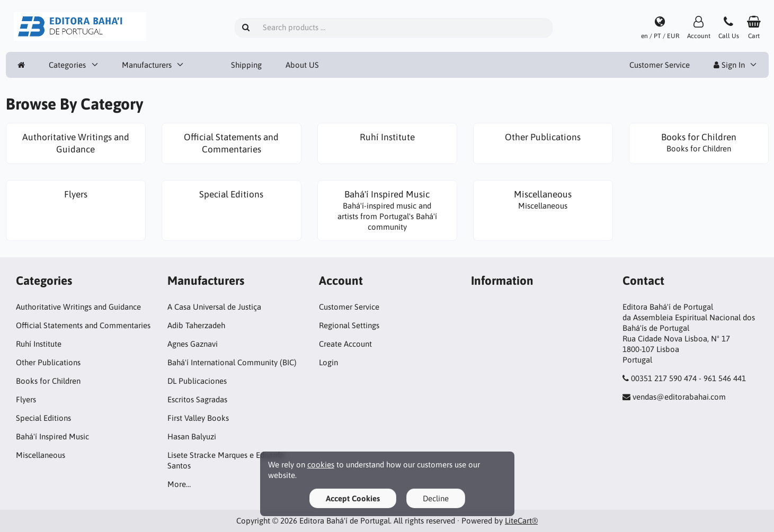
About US (302, 65)
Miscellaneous (41, 455)
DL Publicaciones (197, 381)
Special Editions (43, 418)
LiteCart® (521, 521)
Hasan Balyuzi (192, 436)
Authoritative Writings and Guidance (78, 307)
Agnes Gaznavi (193, 344)
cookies (321, 465)
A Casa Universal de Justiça (214, 307)
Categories (67, 65)
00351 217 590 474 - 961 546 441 (688, 378)
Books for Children (48, 381)
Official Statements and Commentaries (83, 325)
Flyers (26, 399)
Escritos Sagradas (197, 399)
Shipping (246, 65)
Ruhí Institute (39, 344)
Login (328, 362)
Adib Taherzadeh (196, 325)
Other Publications (48, 362)
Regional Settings (349, 325)
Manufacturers (147, 65)
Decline (436, 498)
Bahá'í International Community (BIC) (232, 362)
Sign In (729, 65)
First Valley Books (198, 418)
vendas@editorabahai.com (679, 397)
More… (179, 484)
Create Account (345, 344)
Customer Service (660, 65)
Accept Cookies (353, 498)
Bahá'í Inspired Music (52, 436)
